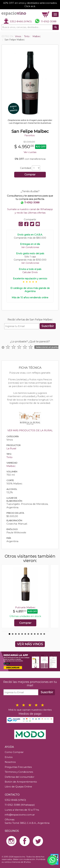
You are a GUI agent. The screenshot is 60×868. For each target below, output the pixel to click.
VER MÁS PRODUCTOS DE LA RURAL (30, 430)
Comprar (30, 175)
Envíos (9, 757)
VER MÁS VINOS (30, 644)
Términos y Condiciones (19, 772)
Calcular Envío (30, 272)
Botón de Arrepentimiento (21, 782)
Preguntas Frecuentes (18, 767)
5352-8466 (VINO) (21, 21)
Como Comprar (14, 752)
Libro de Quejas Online (18, 787)
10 (38, 634)
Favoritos (30, 135)
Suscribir (48, 326)
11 (41, 634)
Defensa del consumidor (19, 777)
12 (44, 634)
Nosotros (10, 762)
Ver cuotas (30, 152)
